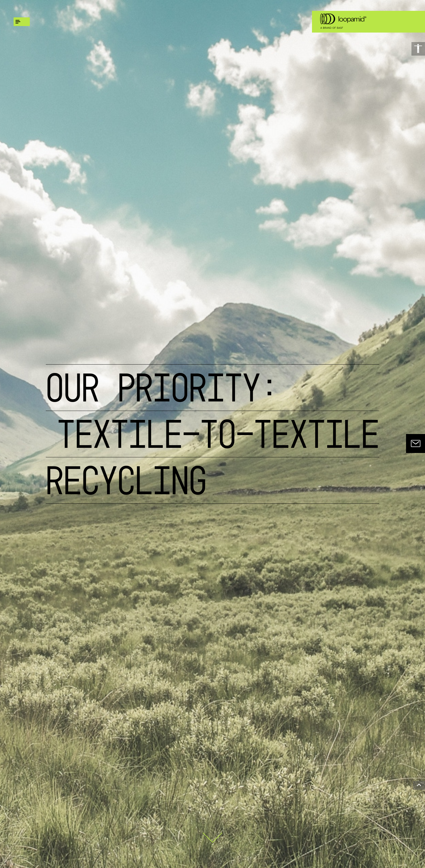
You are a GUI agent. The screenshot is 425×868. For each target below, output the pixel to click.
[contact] (416, 443)
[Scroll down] (213, 833)
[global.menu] (22, 22)
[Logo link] (342, 22)
